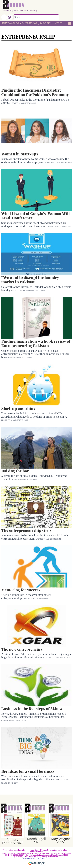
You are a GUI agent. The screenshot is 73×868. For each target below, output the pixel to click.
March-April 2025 (36, 840)
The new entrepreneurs (22, 649)
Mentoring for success (21, 590)
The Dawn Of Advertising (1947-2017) (26, 23)
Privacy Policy (45, 858)
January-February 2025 (13, 841)
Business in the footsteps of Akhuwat (34, 709)
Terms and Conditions (31, 858)
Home (58, 23)
